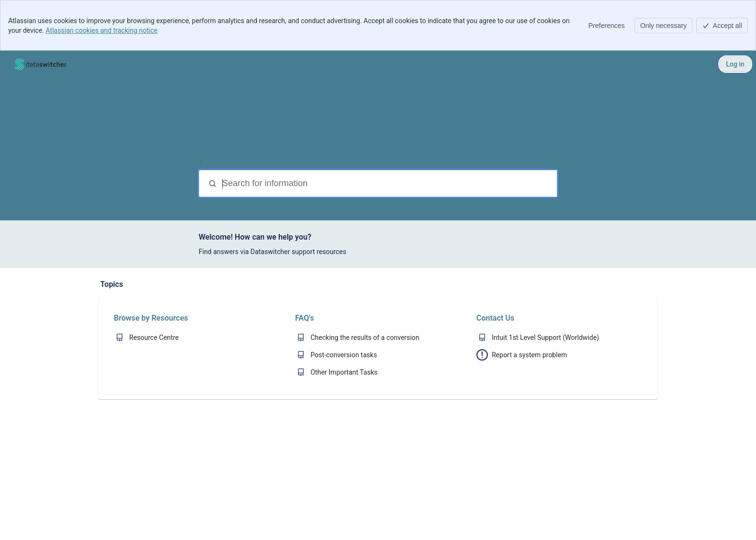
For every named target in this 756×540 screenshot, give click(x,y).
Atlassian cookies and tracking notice (102, 30)
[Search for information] (389, 183)
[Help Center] (40, 64)
